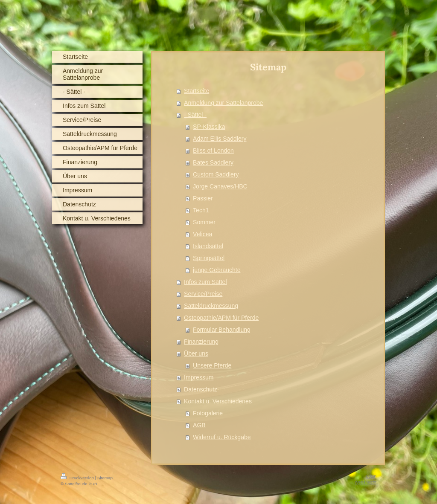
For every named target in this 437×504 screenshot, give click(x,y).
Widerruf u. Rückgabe (222, 437)
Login (371, 476)
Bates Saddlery (213, 162)
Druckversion (78, 478)
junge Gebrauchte (217, 270)
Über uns (196, 353)
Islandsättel (208, 246)
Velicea (202, 234)
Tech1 (201, 210)
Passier (203, 198)
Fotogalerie (208, 413)
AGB (199, 425)
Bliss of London (213, 151)
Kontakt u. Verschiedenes (218, 401)
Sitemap (105, 478)
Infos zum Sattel (205, 282)
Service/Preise (203, 294)
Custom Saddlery (216, 174)
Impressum (199, 377)
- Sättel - (195, 115)
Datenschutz (201, 389)
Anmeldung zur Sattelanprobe (223, 103)
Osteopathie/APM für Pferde (221, 318)
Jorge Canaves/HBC (220, 186)
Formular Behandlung (222, 330)
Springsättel (209, 258)
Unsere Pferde (212, 365)
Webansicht (366, 482)
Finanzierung (201, 342)
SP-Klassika (209, 127)
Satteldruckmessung (211, 306)
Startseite (197, 91)
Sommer (204, 222)
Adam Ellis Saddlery (220, 139)
